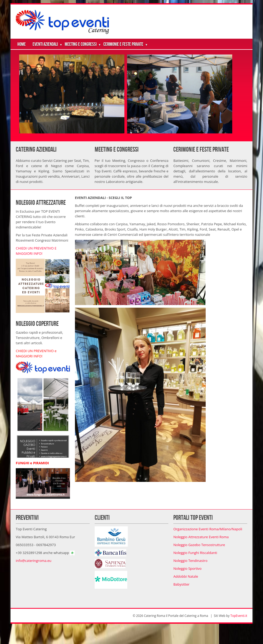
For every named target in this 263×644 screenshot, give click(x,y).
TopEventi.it (239, 616)
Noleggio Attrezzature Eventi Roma (201, 537)
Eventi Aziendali (45, 44)
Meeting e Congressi (81, 44)
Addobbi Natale (186, 576)
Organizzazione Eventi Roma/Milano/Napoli (208, 529)
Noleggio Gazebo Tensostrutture (199, 545)
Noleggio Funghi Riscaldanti (195, 553)
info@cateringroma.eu (34, 561)
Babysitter (181, 584)
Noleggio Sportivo (187, 568)
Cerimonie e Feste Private (123, 44)
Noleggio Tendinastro (190, 561)
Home (22, 44)
